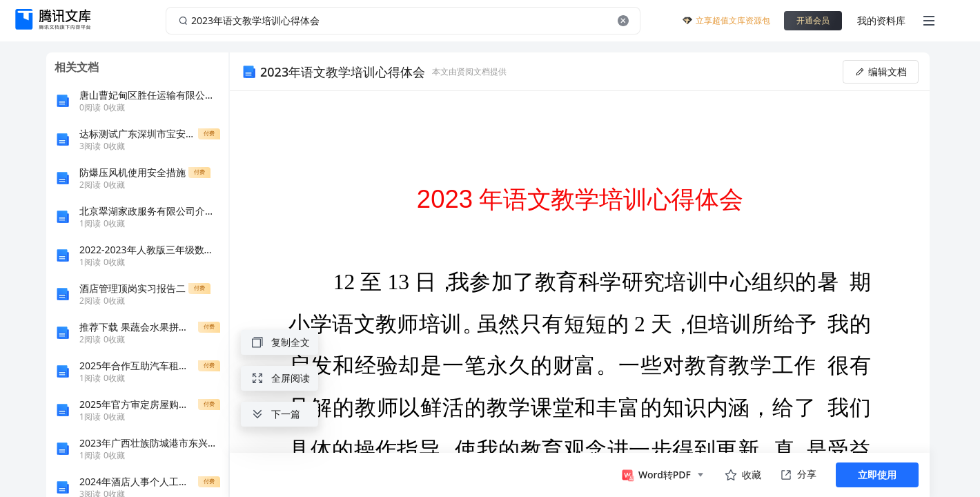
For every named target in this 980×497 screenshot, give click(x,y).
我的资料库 (881, 20)
